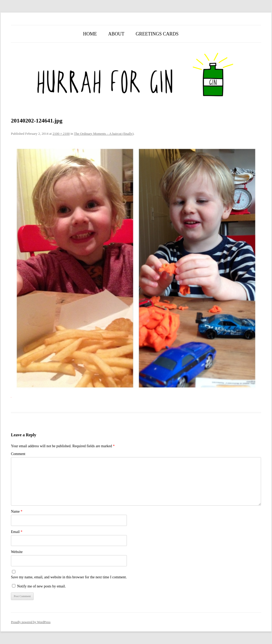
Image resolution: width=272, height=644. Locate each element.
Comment (18, 454)
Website (17, 552)
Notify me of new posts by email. (42, 586)
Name (17, 511)
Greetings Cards (157, 34)
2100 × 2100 (61, 134)
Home (90, 34)
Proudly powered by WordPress (31, 622)
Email (17, 532)
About (116, 34)
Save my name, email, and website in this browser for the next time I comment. (69, 577)
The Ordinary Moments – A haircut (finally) (104, 134)
